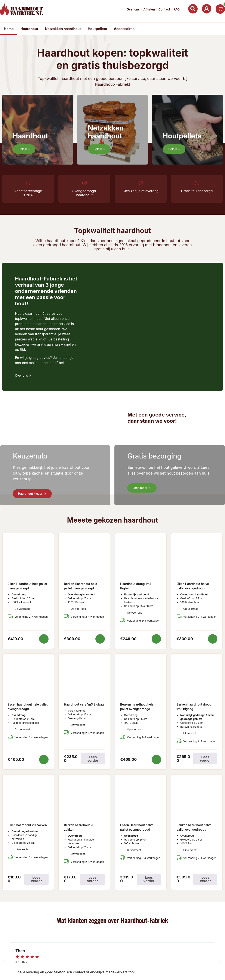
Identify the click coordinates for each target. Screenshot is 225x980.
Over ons (133, 9)
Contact (164, 9)
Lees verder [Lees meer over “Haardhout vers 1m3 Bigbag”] (93, 759)
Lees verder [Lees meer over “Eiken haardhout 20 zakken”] (36, 879)
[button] (4, 961)
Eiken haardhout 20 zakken (27, 825)
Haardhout (29, 29)
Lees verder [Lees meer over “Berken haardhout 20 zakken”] (93, 879)
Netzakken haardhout (63, 29)
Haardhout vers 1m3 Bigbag (84, 704)
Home (9, 29)
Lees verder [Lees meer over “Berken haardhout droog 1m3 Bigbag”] (205, 759)
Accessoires (124, 29)
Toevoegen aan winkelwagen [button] (44, 639)
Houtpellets (97, 29)
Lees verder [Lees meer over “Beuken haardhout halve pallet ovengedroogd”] (205, 879)
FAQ (177, 9)
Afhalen (149, 9)
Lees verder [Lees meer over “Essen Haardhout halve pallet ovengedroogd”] (149, 879)
